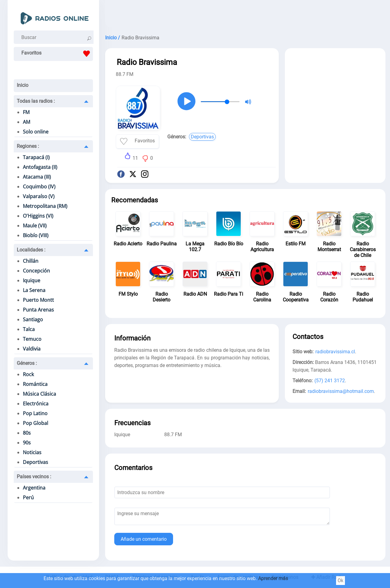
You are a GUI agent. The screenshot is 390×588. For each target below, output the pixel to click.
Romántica (35, 384)
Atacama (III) (37, 177)
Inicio (23, 85)
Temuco (32, 339)
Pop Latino (35, 413)
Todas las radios (36, 101)
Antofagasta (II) (40, 167)
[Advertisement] (245, 15)
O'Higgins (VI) (38, 216)
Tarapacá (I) (36, 157)
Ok (340, 581)
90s (27, 443)
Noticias (32, 452)
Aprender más (273, 578)
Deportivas (35, 462)
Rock (28, 374)
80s (27, 433)
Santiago (33, 319)
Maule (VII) (35, 226)
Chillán (31, 261)
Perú (28, 497)
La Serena (34, 290)
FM (26, 112)
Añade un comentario (144, 539)
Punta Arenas (38, 310)
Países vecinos (34, 477)
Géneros (27, 363)
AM (27, 122)
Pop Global (35, 423)
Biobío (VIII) (36, 235)
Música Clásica (39, 394)
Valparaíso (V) (39, 196)
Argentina (34, 488)
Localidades (31, 250)
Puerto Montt (38, 300)
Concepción (36, 271)
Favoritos (57, 54)
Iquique (32, 280)
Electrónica (36, 404)
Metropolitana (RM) (45, 206)
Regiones (28, 146)
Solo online (36, 132)
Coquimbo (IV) (39, 187)
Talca (29, 329)
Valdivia (32, 349)
